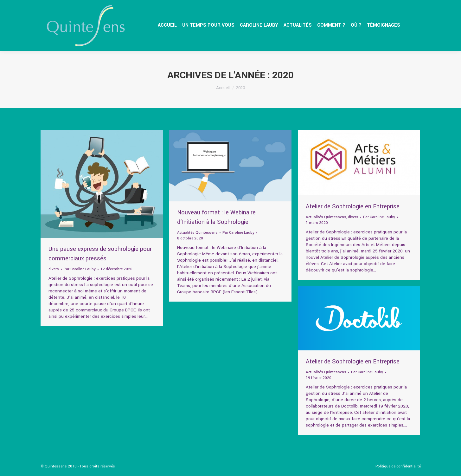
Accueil (223, 88)
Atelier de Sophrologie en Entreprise (353, 206)
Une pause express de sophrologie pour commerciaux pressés (100, 254)
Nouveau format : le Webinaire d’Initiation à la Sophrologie (216, 217)
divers (54, 269)
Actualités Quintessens (197, 233)
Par (80, 269)
